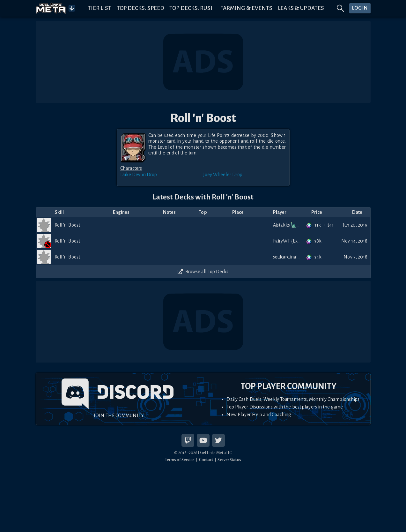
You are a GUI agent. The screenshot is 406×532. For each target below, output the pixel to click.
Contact (206, 460)
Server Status (229, 460)
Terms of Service (180, 460)
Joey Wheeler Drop (223, 175)
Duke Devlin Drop (139, 175)
